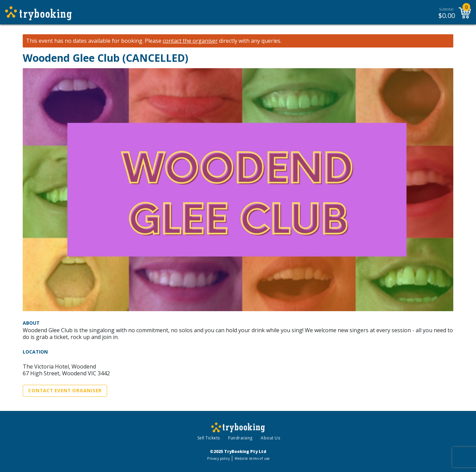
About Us (270, 438)
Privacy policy (219, 458)
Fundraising (240, 438)
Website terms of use (252, 458)
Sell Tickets (209, 438)
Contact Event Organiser (65, 391)
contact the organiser (190, 41)
